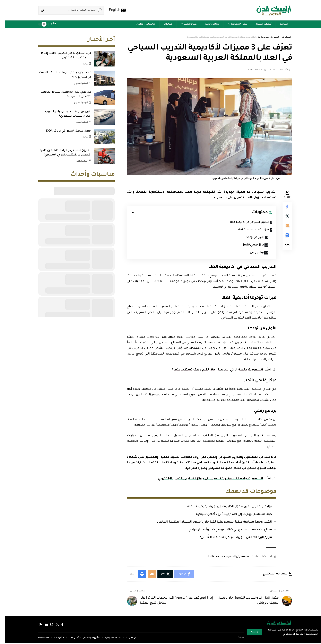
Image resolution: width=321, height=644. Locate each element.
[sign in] (62, 24)
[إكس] (53, 625)
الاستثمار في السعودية (232, 557)
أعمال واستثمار (77, 160)
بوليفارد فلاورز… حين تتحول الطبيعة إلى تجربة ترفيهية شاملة (224, 507)
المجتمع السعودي (76, 82)
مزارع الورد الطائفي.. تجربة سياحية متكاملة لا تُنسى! (231, 538)
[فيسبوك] (58, 625)
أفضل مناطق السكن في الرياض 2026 (64, 130)
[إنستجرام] (47, 625)
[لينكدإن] (42, 625)
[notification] (57, 24)
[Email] (283, 226)
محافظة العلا (210, 557)
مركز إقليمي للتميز (247, 245)
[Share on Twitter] (283, 216)
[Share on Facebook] (283, 207)
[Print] (283, 236)
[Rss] (36, 625)
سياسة (81, 63)
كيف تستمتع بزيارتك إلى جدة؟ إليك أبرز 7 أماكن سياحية (229, 515)
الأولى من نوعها (249, 238)
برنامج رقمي (251, 253)
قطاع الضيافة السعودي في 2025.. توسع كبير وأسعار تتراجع (225, 530)
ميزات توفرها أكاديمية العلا (248, 230)
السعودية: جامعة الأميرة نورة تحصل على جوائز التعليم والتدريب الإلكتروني (205, 479)
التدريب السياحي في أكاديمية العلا (244, 222)
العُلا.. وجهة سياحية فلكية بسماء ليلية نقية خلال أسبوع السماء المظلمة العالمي (209, 523)
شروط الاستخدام (287, 634)
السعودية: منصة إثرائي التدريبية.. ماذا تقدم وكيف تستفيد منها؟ (212, 370)
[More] (283, 246)
